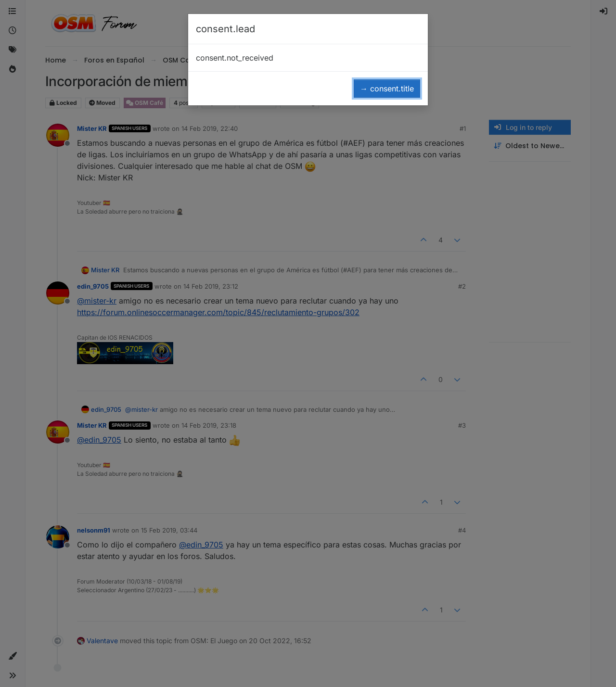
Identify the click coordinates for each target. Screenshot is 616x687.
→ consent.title (387, 89)
